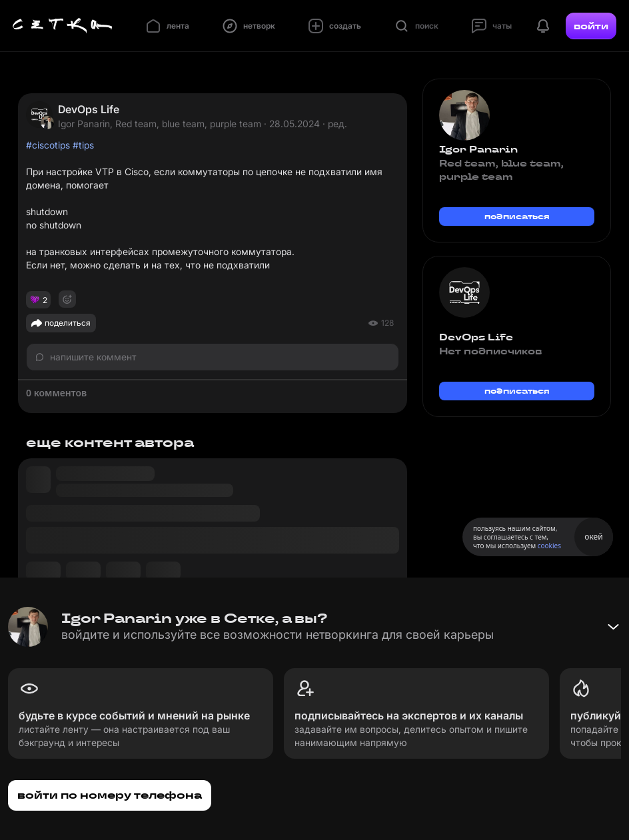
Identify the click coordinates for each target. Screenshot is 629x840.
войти (591, 26)
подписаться (517, 216)
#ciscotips (48, 145)
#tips (83, 145)
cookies (549, 546)
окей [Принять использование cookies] (593, 537)
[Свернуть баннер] (613, 627)
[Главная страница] (63, 26)
